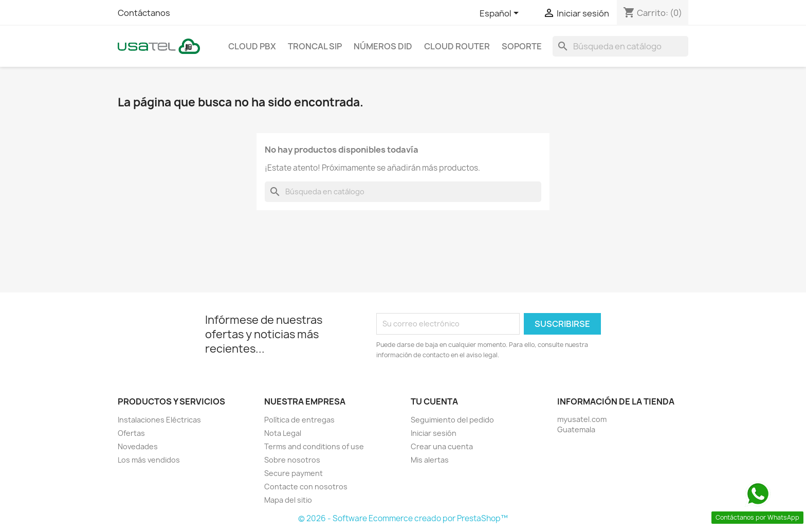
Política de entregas (299, 420)
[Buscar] (620, 46)
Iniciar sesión (434, 433)
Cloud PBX (252, 46)
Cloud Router (457, 46)
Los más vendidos (149, 460)
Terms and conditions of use (314, 446)
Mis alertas (430, 460)
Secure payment (294, 473)
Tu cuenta (434, 401)
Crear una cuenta (442, 446)
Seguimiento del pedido (452, 420)
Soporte (522, 46)
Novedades (138, 446)
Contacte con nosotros (306, 487)
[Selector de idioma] (501, 14)
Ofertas (131, 433)
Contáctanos (144, 13)
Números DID (383, 46)
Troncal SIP (315, 46)
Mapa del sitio (288, 500)
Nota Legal (283, 433)
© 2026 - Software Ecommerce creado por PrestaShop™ (403, 518)
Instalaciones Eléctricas (159, 420)
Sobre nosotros (292, 460)
